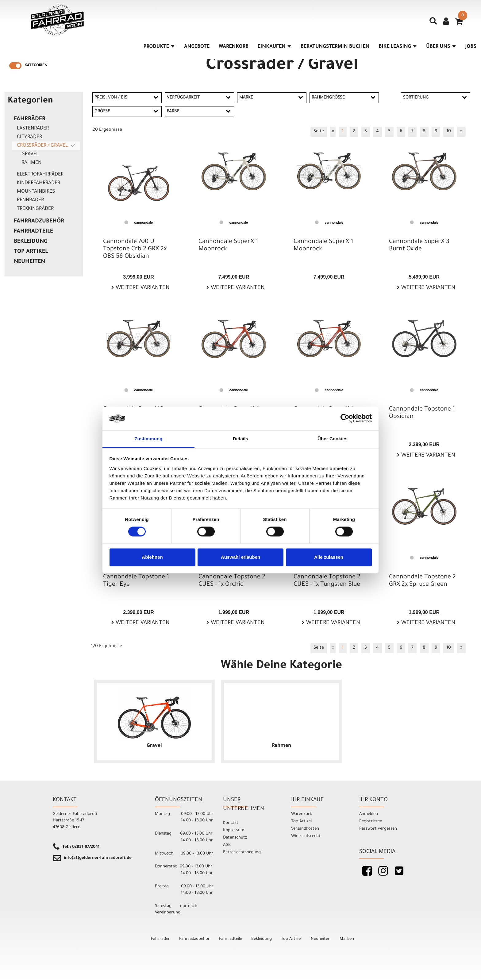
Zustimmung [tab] (149, 439)
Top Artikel (31, 252)
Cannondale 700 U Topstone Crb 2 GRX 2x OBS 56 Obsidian (135, 249)
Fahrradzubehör (39, 222)
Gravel (30, 154)
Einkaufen (275, 47)
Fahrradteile (33, 232)
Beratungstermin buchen (335, 47)
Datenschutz (235, 838)
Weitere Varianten (142, 288)
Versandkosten (305, 829)
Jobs (471, 47)
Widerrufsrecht (306, 836)
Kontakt (231, 823)
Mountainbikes (36, 192)
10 (449, 132)
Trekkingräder (35, 209)
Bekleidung (31, 242)
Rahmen (31, 163)
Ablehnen (152, 557)
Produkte (159, 47)
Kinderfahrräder (38, 183)
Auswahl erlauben (240, 557)
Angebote (197, 47)
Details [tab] (240, 439)
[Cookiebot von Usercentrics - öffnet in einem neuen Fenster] (345, 419)
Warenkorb (234, 47)
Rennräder (30, 200)
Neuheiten (29, 262)
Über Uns (441, 47)
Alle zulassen (329, 557)
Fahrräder (30, 119)
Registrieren (371, 822)
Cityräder (29, 137)
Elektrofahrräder (40, 175)
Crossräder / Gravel (42, 146)
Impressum (234, 830)
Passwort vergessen (378, 829)
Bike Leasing (398, 47)
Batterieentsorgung (242, 853)
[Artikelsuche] (433, 23)
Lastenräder (33, 129)
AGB (227, 845)
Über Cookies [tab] (333, 439)
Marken (347, 939)
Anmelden (369, 814)
